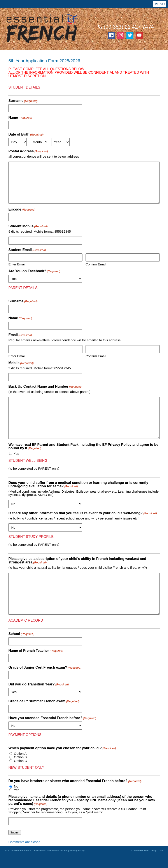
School (21, 634)
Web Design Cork (154, 851)
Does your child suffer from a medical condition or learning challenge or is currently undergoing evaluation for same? (78, 485)
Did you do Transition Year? (38, 684)
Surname (23, 101)
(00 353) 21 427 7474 (126, 27)
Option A (20, 754)
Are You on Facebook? (34, 271)
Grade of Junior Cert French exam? (45, 668)
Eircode (22, 209)
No (16, 786)
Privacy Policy (77, 851)
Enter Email (17, 264)
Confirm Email (96, 264)
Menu (160, 4)
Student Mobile (28, 226)
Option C (20, 761)
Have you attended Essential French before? (52, 718)
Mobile (21, 363)
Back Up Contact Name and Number (45, 387)
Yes (16, 454)
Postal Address (28, 151)
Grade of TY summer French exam (44, 701)
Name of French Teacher (36, 651)
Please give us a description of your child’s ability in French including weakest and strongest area (77, 561)
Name (20, 118)
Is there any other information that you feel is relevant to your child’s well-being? (82, 513)
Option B (20, 757)
